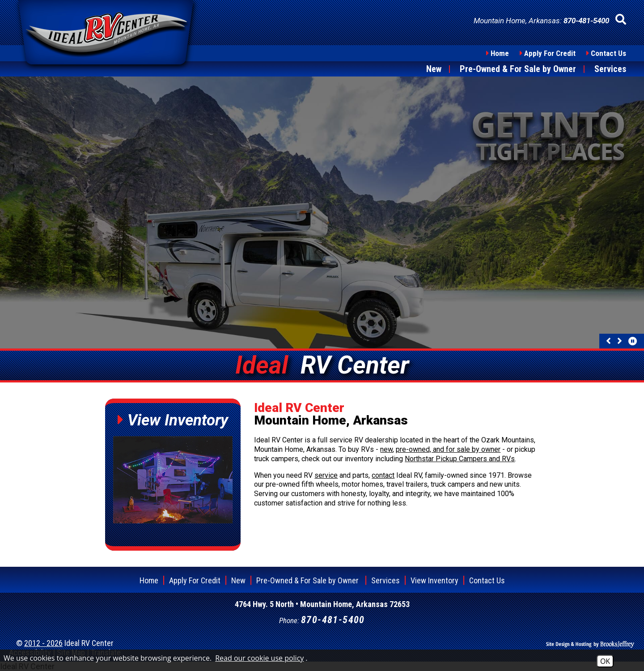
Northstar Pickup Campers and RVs (460, 459)
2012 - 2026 (43, 643)
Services (610, 69)
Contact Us (608, 53)
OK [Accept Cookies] (605, 661)
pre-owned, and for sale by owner (448, 449)
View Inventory (434, 580)
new (386, 449)
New (434, 69)
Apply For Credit (550, 53)
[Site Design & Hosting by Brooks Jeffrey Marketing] (590, 643)
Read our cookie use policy (259, 658)
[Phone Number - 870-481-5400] (586, 21)
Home (500, 53)
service (326, 475)
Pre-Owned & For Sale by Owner (518, 69)
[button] (621, 20)
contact (383, 475)
